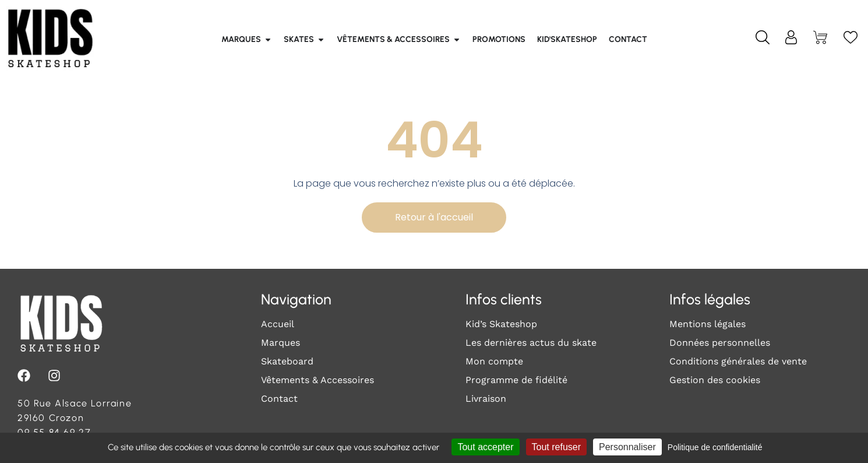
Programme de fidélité (516, 380)
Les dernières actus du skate (531, 343)
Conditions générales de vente (738, 361)
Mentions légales (708, 324)
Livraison (486, 399)
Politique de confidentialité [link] (715, 447)
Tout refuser (556, 447)
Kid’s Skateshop (501, 324)
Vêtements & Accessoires (317, 380)
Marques (280, 343)
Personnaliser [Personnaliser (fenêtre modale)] (627, 447)
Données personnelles (720, 343)
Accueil (278, 324)
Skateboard (287, 361)
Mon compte (494, 361)
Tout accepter (485, 447)
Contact (279, 399)
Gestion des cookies (715, 380)
